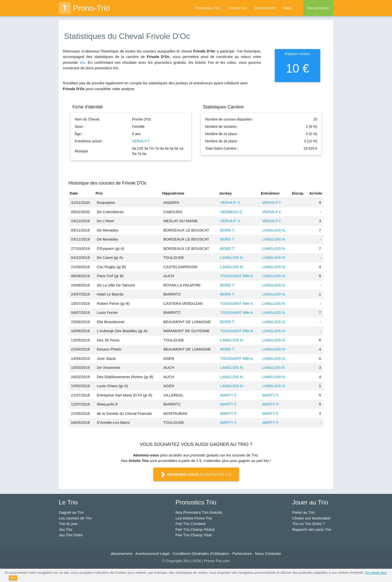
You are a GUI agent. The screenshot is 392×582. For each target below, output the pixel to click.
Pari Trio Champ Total (193, 535)
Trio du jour (68, 524)
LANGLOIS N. (274, 230)
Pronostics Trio (208, 8)
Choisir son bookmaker (311, 518)
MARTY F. (229, 395)
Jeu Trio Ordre (71, 535)
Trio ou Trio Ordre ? (308, 524)
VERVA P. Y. (230, 202)
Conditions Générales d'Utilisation (201, 554)
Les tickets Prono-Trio (194, 518)
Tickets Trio (237, 8)
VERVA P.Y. (141, 141)
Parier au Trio (303, 512)
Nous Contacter (268, 554)
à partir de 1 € (196, 475)
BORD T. (227, 230)
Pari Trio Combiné (190, 524)
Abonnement (265, 8)
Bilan (287, 8)
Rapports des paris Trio (312, 529)
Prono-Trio (84, 8)
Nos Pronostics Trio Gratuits (199, 512)
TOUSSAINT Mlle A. (237, 276)
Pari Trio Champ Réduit (195, 529)
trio (82, 62)
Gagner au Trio (71, 512)
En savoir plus (376, 573)
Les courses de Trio (75, 518)
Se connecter (318, 8)
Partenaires (242, 554)
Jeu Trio (65, 529)
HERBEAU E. (232, 212)
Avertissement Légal (152, 554)
